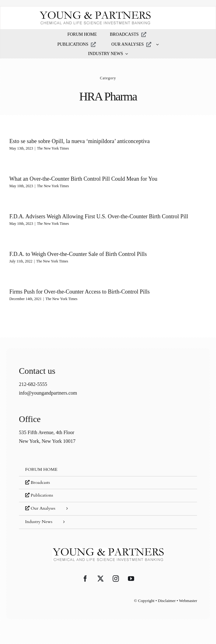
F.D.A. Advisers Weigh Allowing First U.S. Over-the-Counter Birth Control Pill (99, 216)
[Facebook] (85, 579)
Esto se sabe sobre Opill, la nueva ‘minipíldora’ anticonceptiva (80, 141)
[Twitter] (101, 579)
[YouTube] (131, 579)
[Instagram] (116, 579)
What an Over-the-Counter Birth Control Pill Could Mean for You (83, 179)
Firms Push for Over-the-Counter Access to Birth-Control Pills (80, 292)
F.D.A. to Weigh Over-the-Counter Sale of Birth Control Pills (78, 254)
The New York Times (53, 148)
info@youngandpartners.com (48, 393)
